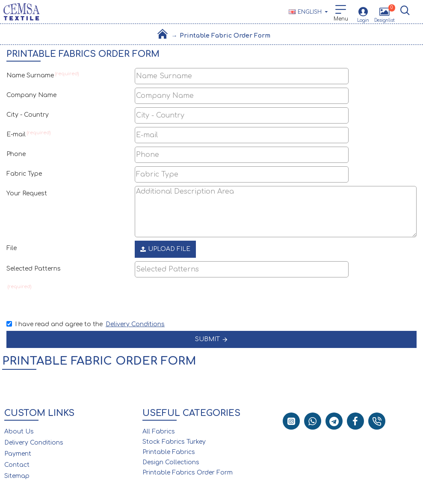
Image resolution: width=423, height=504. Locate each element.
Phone (16, 154)
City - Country (28, 115)
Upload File (165, 249)
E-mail (16, 134)
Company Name (31, 95)
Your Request (27, 193)
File (12, 248)
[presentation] (195, 296)
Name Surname (30, 75)
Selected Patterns (34, 269)
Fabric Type (24, 174)
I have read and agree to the (86, 324)
